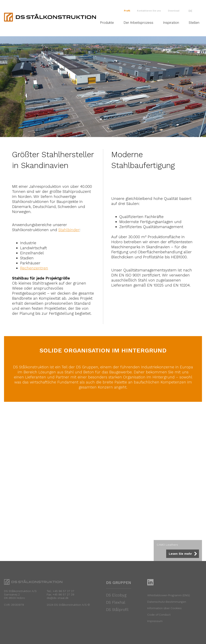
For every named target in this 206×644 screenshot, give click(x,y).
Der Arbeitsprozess (138, 23)
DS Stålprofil (117, 610)
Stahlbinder (69, 230)
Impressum (155, 621)
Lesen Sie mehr (180, 554)
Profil (127, 11)
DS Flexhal (116, 602)
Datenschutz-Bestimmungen (167, 602)
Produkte (107, 23)
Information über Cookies (164, 608)
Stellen (194, 23)
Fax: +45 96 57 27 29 (60, 594)
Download (174, 11)
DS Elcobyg (116, 595)
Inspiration (171, 23)
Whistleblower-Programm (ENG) (169, 595)
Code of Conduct (159, 615)
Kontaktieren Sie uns (149, 11)
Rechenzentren (34, 268)
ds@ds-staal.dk (58, 598)
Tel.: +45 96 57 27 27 (60, 591)
